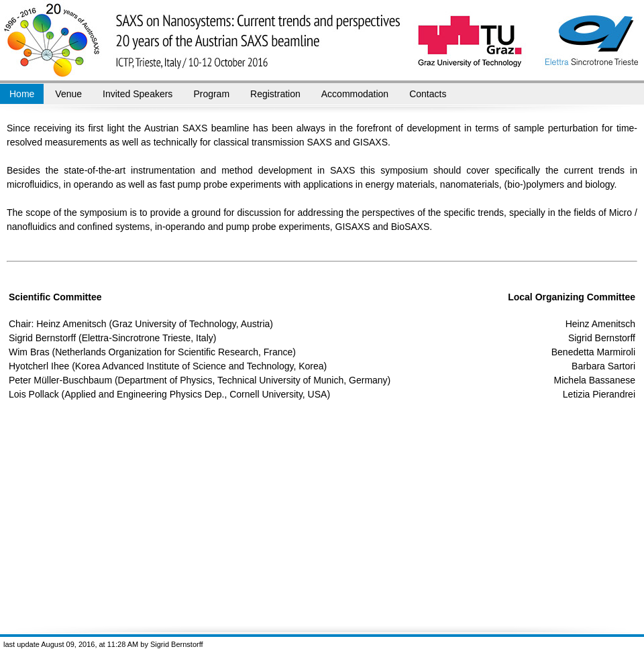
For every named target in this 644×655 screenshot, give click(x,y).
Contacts (428, 94)
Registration (275, 94)
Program (211, 94)
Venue (68, 94)
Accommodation (355, 94)
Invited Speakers (138, 94)
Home (22, 94)
